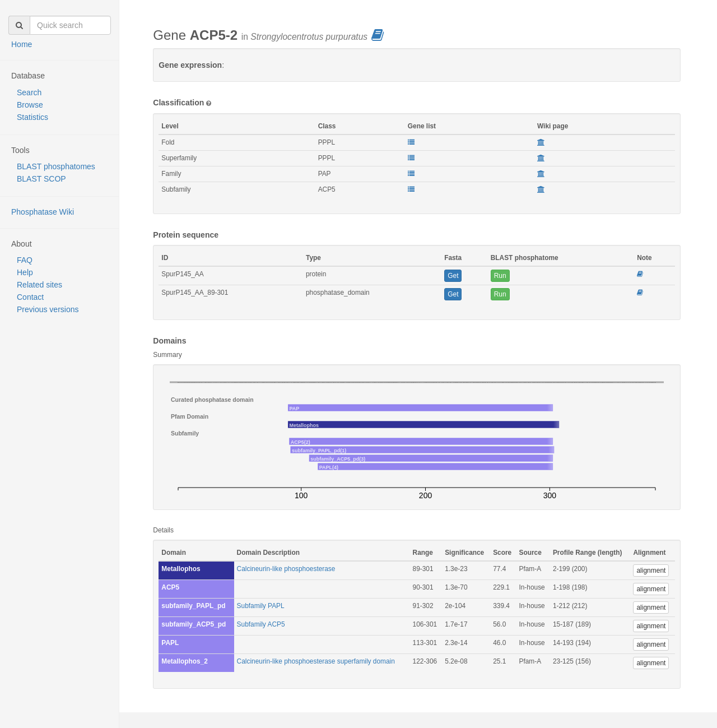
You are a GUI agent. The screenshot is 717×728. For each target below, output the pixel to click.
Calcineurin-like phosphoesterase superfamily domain (316, 661)
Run (500, 276)
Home (22, 44)
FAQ (25, 260)
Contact (30, 297)
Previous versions (48, 309)
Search (29, 92)
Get (453, 276)
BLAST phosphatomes (56, 166)
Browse (30, 105)
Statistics (32, 117)
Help (25, 272)
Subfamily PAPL (261, 606)
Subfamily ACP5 (261, 624)
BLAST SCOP (41, 179)
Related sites (39, 285)
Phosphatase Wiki (43, 212)
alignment (651, 571)
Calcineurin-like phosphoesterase (286, 569)
